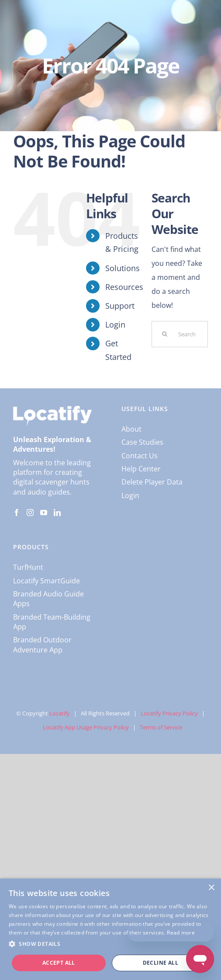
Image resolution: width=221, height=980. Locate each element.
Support (120, 306)
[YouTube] (44, 513)
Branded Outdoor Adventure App (42, 645)
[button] (110, 944)
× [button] (211, 888)
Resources (124, 287)
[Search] (165, 334)
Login (115, 324)
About (131, 429)
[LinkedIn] (57, 513)
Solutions (123, 268)
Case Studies (142, 442)
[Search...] (180, 334)
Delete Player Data (152, 482)
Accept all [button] (59, 963)
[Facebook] (17, 513)
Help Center (141, 469)
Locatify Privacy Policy (169, 713)
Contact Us (140, 456)
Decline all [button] (161, 963)
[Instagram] (30, 513)
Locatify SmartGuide (47, 581)
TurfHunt (28, 567)
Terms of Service (161, 727)
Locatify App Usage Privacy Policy (86, 727)
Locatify (60, 713)
